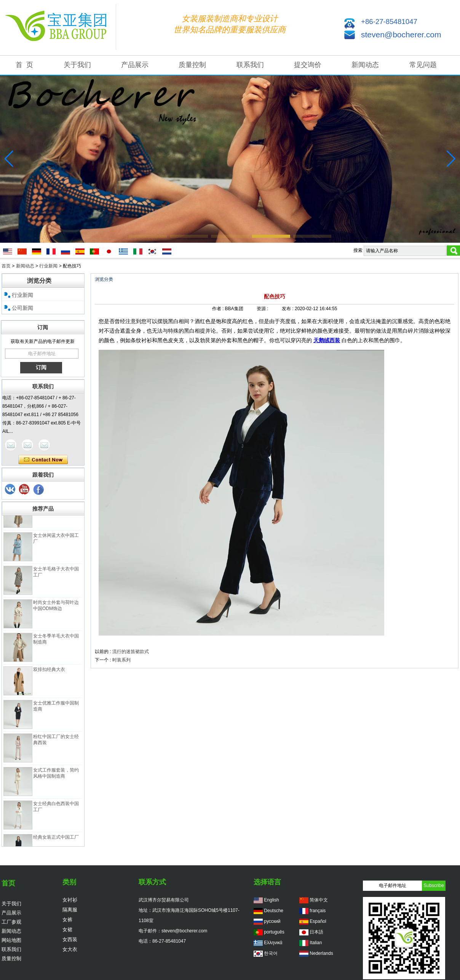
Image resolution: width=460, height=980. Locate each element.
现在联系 (43, 460)
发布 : (288, 309)
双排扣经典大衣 (49, 671)
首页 (6, 266)
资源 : (263, 309)
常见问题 (423, 65)
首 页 (24, 65)
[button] (148, 236)
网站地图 (11, 940)
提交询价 (308, 65)
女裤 (67, 920)
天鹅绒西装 (327, 340)
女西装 (70, 939)
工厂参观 (11, 922)
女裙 (67, 930)
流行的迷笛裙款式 (131, 652)
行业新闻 (48, 266)
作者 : (219, 309)
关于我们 (77, 65)
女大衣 (70, 949)
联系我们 (250, 65)
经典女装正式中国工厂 (56, 839)
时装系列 (121, 660)
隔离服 (70, 910)
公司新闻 (22, 308)
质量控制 (192, 65)
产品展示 (135, 65)
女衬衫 (70, 900)
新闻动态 (365, 65)
